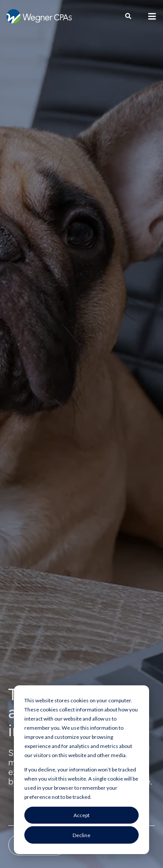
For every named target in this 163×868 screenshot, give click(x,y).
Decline (81, 835)
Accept (81, 815)
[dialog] (81, 770)
